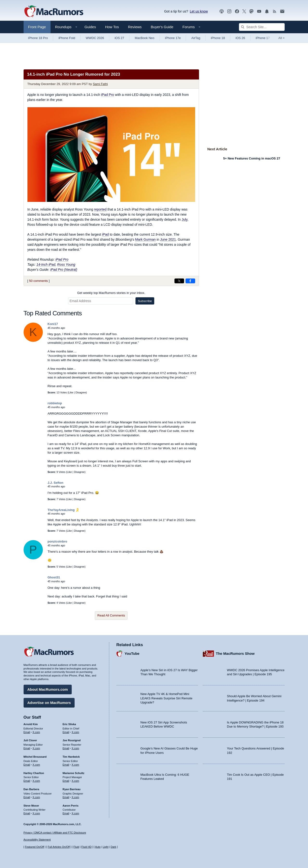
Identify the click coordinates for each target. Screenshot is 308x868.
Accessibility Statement (37, 840)
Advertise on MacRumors (49, 702)
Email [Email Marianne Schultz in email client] (66, 780)
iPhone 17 (263, 38)
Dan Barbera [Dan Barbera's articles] (31, 788)
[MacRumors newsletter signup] (282, 11)
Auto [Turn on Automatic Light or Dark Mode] (98, 847)
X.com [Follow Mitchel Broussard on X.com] (36, 764)
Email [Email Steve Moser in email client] (27, 813)
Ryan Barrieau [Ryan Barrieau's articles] (72, 788)
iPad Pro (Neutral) (64, 270)
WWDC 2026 (95, 38)
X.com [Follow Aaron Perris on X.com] (75, 813)
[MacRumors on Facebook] (237, 11)
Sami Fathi (100, 84)
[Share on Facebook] (190, 281)
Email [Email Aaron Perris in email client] (66, 813)
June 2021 (168, 239)
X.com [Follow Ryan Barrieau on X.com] (75, 796)
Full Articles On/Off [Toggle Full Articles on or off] (59, 847)
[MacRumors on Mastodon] (251, 11)
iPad (105, 234)
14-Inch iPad (46, 265)
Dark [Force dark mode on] (113, 847)
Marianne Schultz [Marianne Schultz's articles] (73, 772)
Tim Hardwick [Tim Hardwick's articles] (71, 756)
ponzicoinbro (58, 541)
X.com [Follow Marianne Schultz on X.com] (75, 780)
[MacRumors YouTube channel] (259, 11)
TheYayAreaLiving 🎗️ (64, 510)
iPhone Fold (67, 38)
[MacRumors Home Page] (54, 12)
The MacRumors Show (235, 653)
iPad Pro (108, 95)
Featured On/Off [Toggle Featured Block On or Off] (35, 847)
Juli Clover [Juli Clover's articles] (30, 740)
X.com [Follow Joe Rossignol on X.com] (75, 748)
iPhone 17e (173, 38)
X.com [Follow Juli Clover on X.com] (36, 748)
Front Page (37, 27)
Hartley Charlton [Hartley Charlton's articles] (34, 772)
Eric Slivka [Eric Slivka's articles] (69, 723)
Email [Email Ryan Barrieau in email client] (66, 796)
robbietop (55, 403)
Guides (90, 27)
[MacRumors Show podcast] (222, 11)
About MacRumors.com (48, 689)
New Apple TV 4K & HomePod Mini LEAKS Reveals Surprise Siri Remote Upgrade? (167, 697)
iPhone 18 (218, 38)
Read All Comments (111, 615)
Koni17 (53, 324)
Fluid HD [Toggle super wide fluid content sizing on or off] (87, 847)
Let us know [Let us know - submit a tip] (199, 11)
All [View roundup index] (282, 38)
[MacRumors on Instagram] (229, 11)
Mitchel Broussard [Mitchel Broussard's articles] (35, 756)
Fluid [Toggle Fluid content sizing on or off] (76, 847)
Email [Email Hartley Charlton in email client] (27, 780)
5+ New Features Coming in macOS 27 (252, 158)
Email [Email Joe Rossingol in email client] (66, 748)
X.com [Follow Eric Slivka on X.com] (75, 731)
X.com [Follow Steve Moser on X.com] (36, 813)
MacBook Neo (145, 38)
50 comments (38, 281)
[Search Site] (262, 27)
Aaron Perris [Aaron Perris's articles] (71, 805)
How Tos (112, 27)
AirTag (196, 38)
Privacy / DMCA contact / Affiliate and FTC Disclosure (55, 833)
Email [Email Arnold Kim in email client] (27, 731)
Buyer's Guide (162, 27)
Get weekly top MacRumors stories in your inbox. (111, 293)
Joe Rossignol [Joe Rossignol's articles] (72, 740)
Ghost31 (54, 577)
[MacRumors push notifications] (267, 11)
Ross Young (66, 265)
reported (100, 209)
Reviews (135, 27)
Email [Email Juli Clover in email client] (27, 748)
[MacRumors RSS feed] (275, 11)
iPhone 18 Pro (38, 38)
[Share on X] (179, 281)
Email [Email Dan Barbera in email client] (27, 796)
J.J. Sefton (56, 483)
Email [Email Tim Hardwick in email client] (66, 764)
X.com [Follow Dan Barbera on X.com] (36, 796)
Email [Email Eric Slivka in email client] (66, 731)
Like (71, 392)
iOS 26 (240, 38)
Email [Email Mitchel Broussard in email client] (27, 764)
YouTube (132, 653)
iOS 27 (119, 38)
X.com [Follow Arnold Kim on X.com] (36, 731)
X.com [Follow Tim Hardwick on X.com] (75, 764)
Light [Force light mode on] (106, 847)
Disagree (81, 392)
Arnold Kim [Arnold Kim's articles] (31, 723)
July (185, 219)
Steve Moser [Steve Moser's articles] (31, 805)
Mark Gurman (145, 239)
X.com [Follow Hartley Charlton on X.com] (36, 780)
